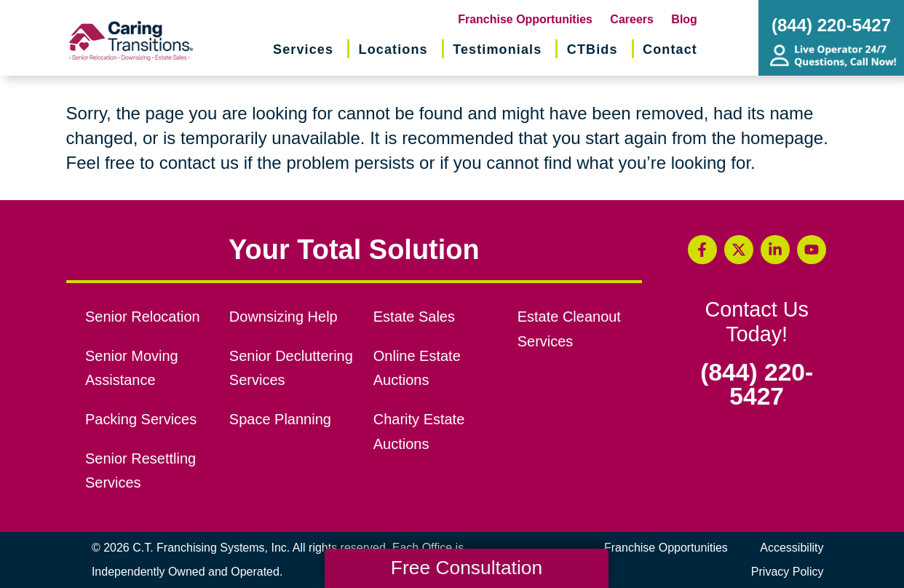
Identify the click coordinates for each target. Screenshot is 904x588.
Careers (632, 19)
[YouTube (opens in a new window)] (812, 250)
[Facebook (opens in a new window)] (702, 250)
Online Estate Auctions (417, 368)
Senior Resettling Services (140, 471)
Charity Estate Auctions (419, 432)
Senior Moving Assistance (132, 368)
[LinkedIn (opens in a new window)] (775, 250)
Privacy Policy (788, 572)
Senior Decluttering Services (291, 368)
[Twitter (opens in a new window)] (739, 250)
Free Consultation (467, 568)
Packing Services (141, 419)
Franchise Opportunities (525, 19)
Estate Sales (414, 317)
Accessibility (792, 548)
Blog (684, 19)
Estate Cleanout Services (569, 329)
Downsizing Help (284, 317)
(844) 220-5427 (757, 385)
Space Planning (280, 419)
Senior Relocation (143, 317)
